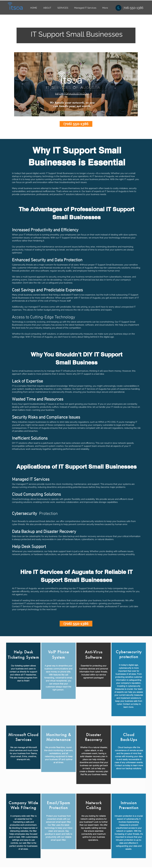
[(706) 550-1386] (76, 124)
